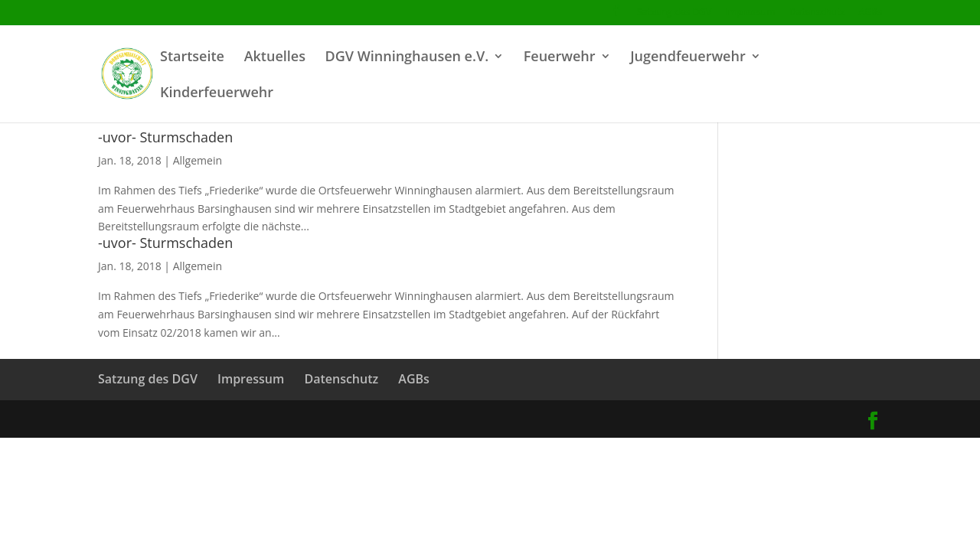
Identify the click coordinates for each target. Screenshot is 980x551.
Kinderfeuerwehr (217, 94)
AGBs (871, 13)
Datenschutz (817, 13)
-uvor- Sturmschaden (165, 137)
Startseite (192, 58)
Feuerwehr (560, 58)
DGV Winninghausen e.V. (407, 58)
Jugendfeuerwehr (688, 58)
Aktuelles (275, 58)
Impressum (750, 13)
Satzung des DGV (674, 13)
